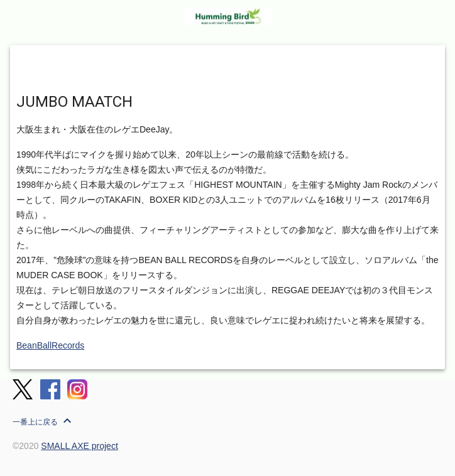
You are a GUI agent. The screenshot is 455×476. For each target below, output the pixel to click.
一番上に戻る (44, 421)
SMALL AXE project (79, 446)
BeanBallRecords (50, 345)
